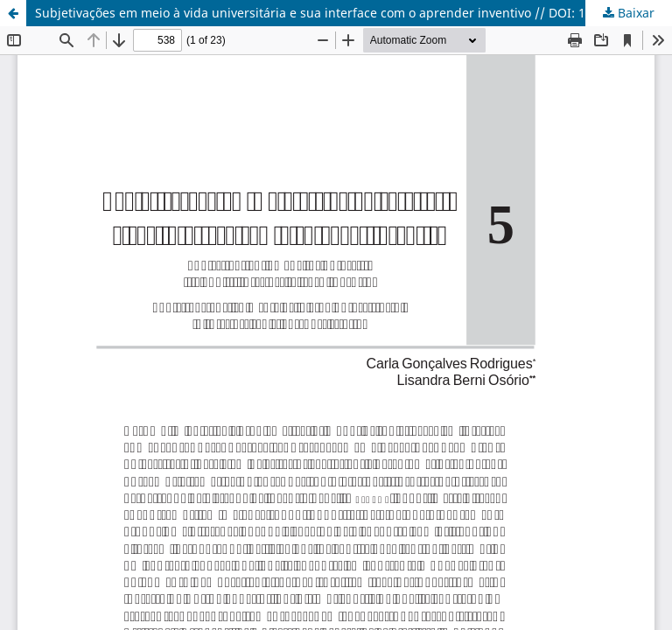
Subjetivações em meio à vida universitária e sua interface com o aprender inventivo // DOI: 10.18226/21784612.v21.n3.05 (353, 13)
